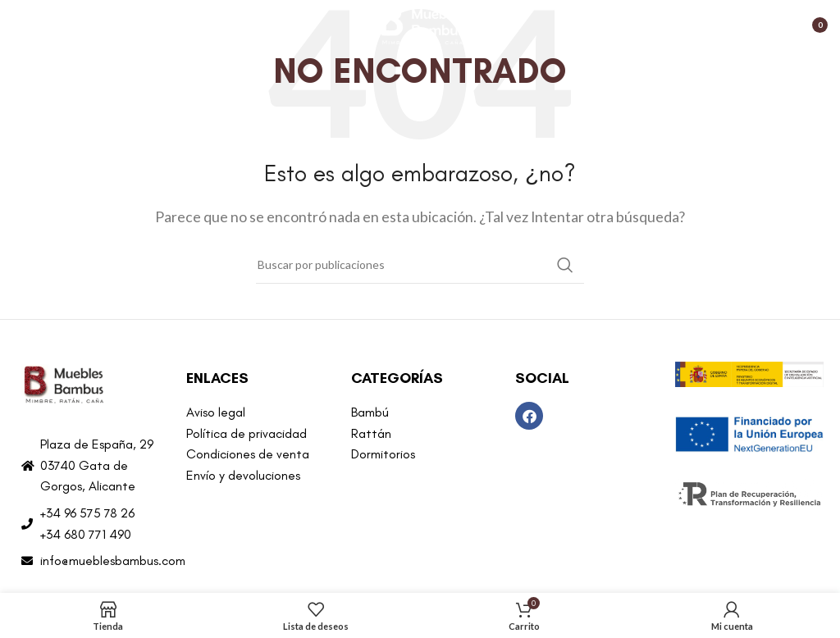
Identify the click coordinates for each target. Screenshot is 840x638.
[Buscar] (420, 265)
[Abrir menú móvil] (21, 25)
